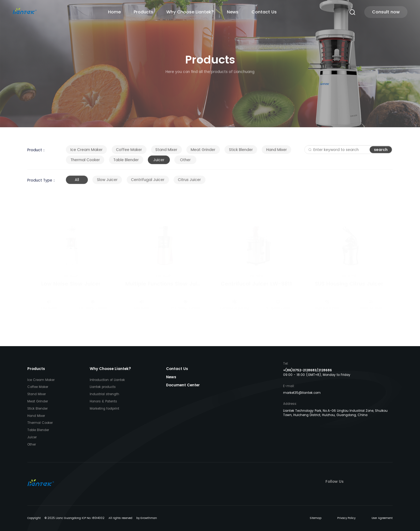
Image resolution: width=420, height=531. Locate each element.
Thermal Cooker (85, 163)
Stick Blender (241, 153)
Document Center (183, 385)
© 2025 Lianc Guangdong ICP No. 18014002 (75, 518)
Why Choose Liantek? (190, 12)
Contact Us (264, 12)
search (381, 153)
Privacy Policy (346, 518)
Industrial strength (104, 394)
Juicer (159, 163)
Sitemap (316, 518)
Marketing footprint (104, 409)
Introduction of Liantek (107, 380)
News (233, 12)
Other (185, 163)
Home (114, 12)
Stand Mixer (166, 153)
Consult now (386, 12)
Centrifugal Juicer (148, 185)
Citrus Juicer (189, 185)
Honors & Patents (103, 401)
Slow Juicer (107, 185)
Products (143, 12)
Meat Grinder (203, 153)
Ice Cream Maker (87, 153)
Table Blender (126, 163)
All (77, 185)
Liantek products (103, 387)
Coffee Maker (129, 153)
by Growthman (147, 518)
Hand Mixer (277, 153)
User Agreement (382, 518)
